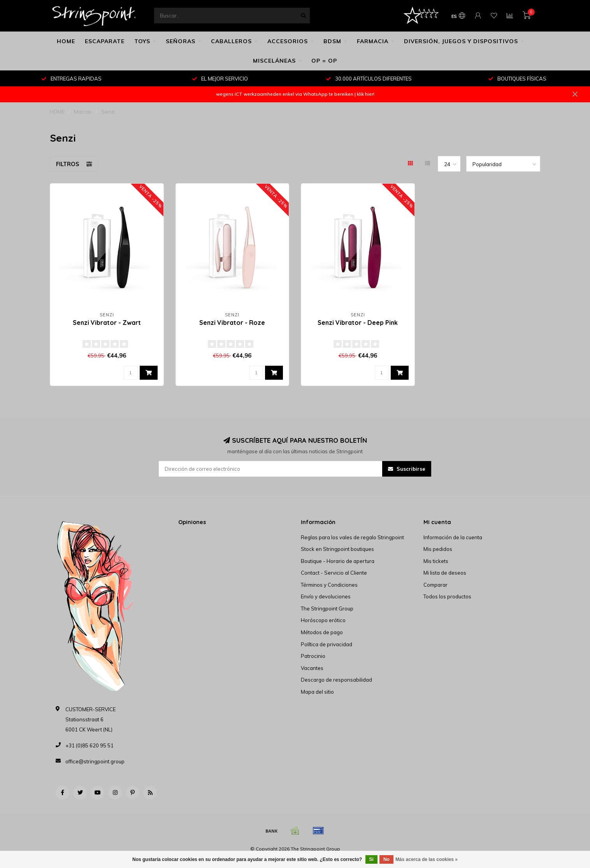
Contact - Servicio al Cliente (334, 573)
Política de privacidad (327, 644)
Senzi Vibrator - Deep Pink (358, 323)
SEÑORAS (181, 41)
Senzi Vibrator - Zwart (107, 323)
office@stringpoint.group (95, 761)
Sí (371, 859)
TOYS (142, 41)
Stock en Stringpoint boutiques (337, 549)
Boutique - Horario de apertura (338, 561)
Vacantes (312, 668)
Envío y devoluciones (326, 596)
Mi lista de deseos (445, 573)
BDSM (332, 41)
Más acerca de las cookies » (427, 859)
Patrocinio (313, 656)
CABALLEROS (231, 41)
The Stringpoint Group (327, 608)
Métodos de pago (322, 632)
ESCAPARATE (105, 41)
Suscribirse (407, 469)
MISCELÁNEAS (274, 61)
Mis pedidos (438, 549)
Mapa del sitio (317, 692)
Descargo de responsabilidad (336, 680)
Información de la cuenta (453, 537)
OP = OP (324, 61)
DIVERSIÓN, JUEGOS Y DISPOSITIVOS (461, 41)
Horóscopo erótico (323, 620)
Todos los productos (447, 596)
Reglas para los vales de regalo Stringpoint (352, 537)
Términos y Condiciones (329, 585)
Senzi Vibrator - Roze (232, 323)
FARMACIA (373, 41)
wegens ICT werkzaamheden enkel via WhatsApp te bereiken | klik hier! (295, 94)
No (386, 859)
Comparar (435, 585)
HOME (66, 41)
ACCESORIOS (288, 41)
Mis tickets (436, 561)
